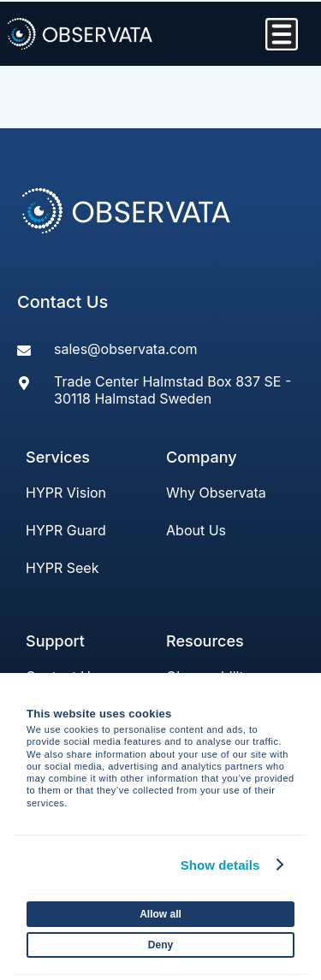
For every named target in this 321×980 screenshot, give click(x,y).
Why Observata (216, 493)
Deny (160, 945)
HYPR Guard (66, 530)
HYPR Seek (62, 568)
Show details (220, 865)
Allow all (160, 914)
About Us (196, 530)
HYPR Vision (66, 493)
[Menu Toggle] (282, 34)
